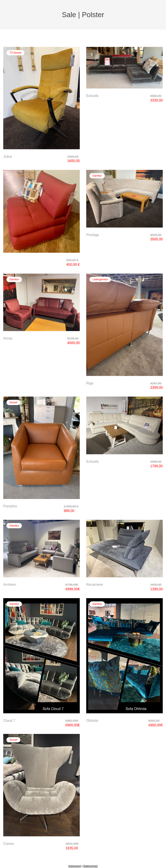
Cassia (9, 844)
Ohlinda (92, 721)
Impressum (75, 866)
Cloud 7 (9, 721)
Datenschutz (90, 866)
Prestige (93, 235)
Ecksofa (92, 96)
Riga (90, 383)
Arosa (8, 338)
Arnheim (10, 585)
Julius (8, 157)
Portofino (10, 506)
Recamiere (95, 585)
